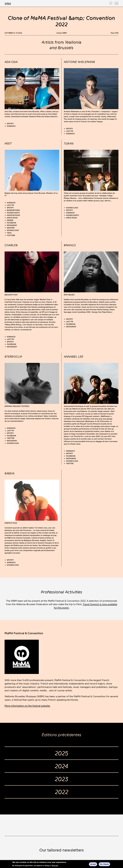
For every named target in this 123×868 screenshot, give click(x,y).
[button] (116, 3)
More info (55, 866)
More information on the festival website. (27, 706)
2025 (62, 753)
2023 (61, 779)
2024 (62, 766)
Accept (93, 864)
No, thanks (104, 864)
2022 (62, 792)
